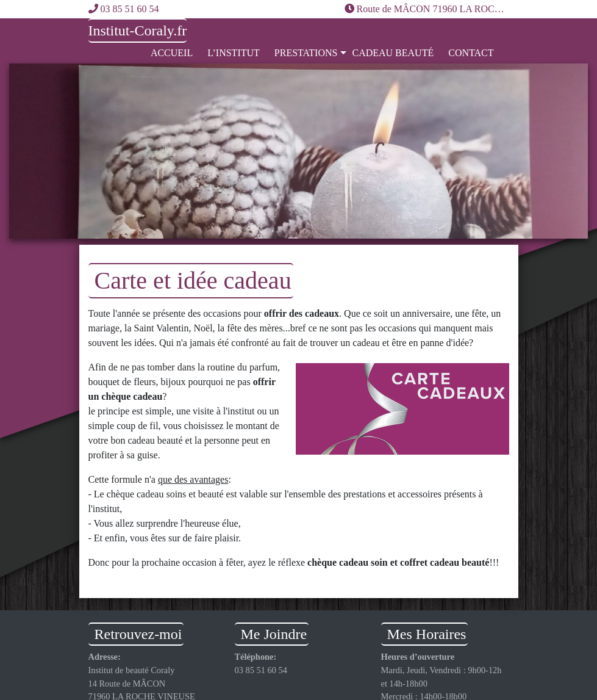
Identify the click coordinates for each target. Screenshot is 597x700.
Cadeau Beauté (393, 53)
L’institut (234, 53)
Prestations (306, 53)
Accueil (172, 53)
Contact (471, 53)
